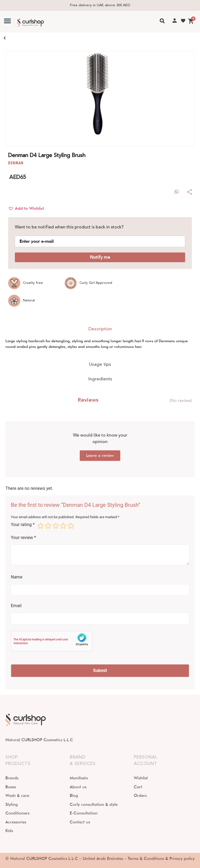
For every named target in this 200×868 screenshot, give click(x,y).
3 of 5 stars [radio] (56, 526)
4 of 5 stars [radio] (63, 526)
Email (16, 606)
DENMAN (16, 163)
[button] (26, 208)
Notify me (100, 257)
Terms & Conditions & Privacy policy (161, 859)
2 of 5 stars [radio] (48, 526)
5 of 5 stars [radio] (71, 526)
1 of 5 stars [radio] (41, 526)
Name (17, 577)
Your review (23, 538)
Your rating (23, 525)
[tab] (100, 329)
